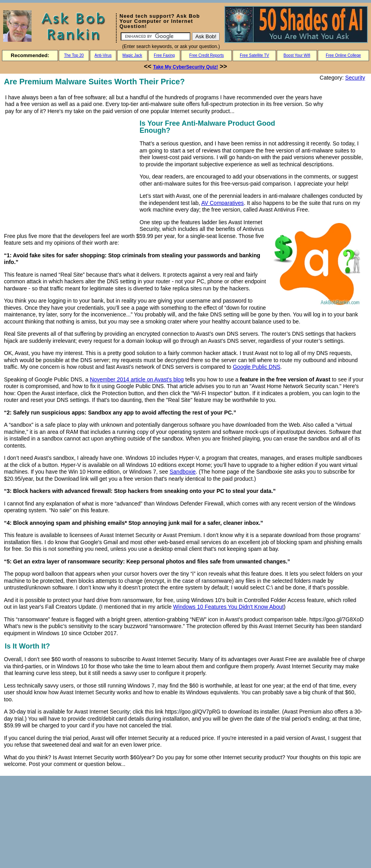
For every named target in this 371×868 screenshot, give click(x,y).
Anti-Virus (103, 55)
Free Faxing (164, 55)
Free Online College (343, 55)
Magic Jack (132, 55)
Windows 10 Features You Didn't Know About (228, 607)
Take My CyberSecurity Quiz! (185, 67)
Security (355, 78)
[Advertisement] (70, 173)
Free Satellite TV (254, 55)
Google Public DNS (256, 367)
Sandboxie (183, 472)
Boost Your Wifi (297, 55)
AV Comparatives (222, 203)
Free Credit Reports (207, 55)
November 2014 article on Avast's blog (137, 379)
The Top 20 (74, 55)
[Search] (156, 36)
